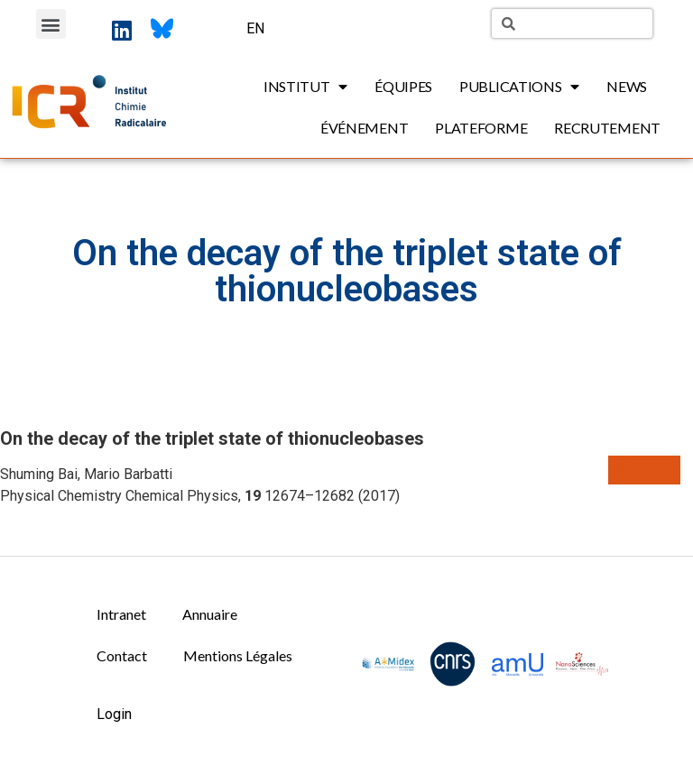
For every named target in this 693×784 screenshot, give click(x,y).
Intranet (121, 614)
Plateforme (481, 128)
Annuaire (210, 614)
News (627, 86)
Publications (519, 87)
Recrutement (607, 128)
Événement (364, 128)
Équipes (403, 86)
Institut (305, 87)
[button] (51, 24)
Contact (122, 655)
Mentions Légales (238, 655)
